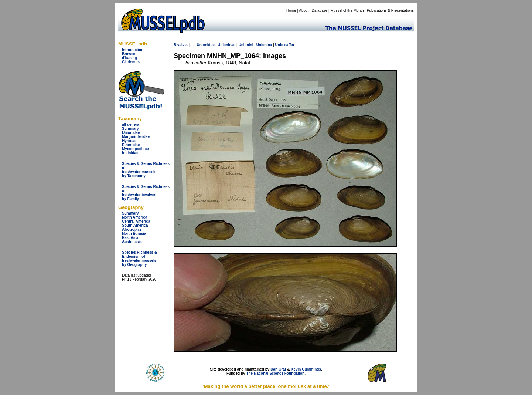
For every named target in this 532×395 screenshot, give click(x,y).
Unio (279, 45)
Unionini (246, 45)
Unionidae (131, 133)
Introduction (133, 50)
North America (135, 217)
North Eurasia (134, 234)
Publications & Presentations (390, 11)
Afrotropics (132, 229)
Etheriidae (131, 145)
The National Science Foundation (275, 373)
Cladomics (131, 62)
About (304, 11)
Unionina (264, 45)
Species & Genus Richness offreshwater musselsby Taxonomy (146, 170)
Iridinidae (130, 153)
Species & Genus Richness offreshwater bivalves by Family (146, 193)
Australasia (132, 242)
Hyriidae (129, 141)
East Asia (130, 238)
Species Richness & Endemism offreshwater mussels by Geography (139, 259)
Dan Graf (278, 369)
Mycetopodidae (135, 149)
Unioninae (226, 45)
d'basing (129, 58)
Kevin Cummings (306, 369)
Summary (130, 129)
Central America (136, 221)
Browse (129, 54)
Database (320, 11)
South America (135, 225)
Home (291, 11)
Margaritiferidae (136, 137)
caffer (289, 45)
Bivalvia (181, 45)
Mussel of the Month (347, 11)
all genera (131, 124)
